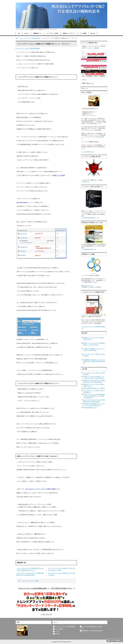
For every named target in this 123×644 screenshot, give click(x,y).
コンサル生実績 (59, 629)
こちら (92, 83)
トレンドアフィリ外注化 (52, 33)
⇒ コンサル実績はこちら (88, 152)
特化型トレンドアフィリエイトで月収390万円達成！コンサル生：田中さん (94, 344)
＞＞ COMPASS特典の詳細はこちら (90, 218)
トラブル (57, 631)
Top (19, 33)
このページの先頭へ (115, 640)
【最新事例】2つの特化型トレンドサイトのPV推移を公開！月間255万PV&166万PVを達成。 (94, 361)
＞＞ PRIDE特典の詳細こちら (89, 249)
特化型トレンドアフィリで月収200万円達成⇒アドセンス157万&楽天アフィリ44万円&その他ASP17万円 (94, 396)
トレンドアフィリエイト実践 (30, 581)
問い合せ (93, 33)
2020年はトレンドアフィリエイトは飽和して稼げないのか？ (94, 338)
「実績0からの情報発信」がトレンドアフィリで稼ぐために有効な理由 (94, 349)
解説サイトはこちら (86, 285)
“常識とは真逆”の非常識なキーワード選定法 (94, 388)
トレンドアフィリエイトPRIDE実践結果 (28, 48)
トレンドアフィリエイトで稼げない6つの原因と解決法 (94, 355)
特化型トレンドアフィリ (69, 33)
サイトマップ (104, 1)
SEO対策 (57, 634)
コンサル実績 (83, 33)
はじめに (27, 33)
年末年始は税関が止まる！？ (90, 408)
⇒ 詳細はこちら (85, 182)
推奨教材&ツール (38, 33)
